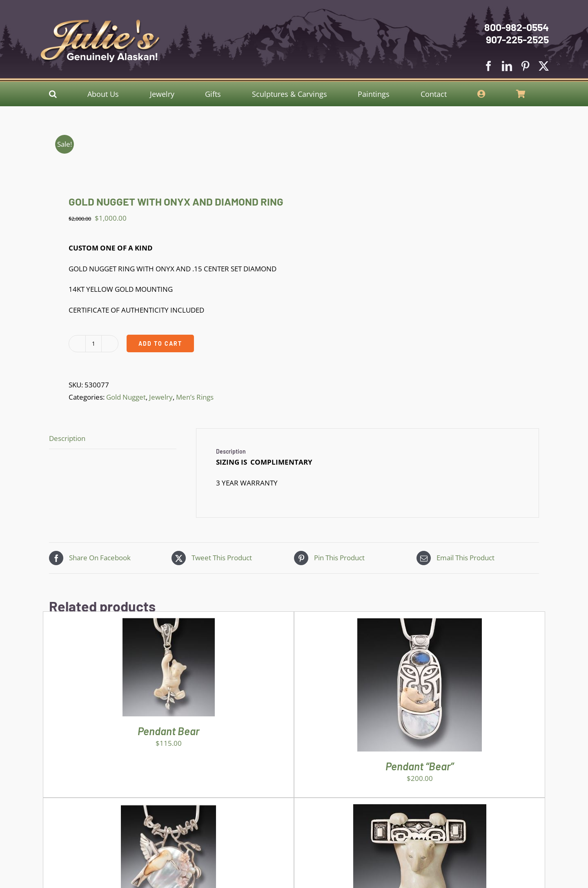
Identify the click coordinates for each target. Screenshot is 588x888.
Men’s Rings (195, 397)
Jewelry (161, 397)
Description (67, 438)
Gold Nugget (126, 397)
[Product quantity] (94, 344)
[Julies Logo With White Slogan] (100, 23)
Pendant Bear (168, 731)
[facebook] (489, 66)
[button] (53, 94)
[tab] (113, 439)
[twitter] (544, 66)
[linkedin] (507, 66)
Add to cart (160, 343)
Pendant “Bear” (420, 766)
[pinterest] (525, 66)
